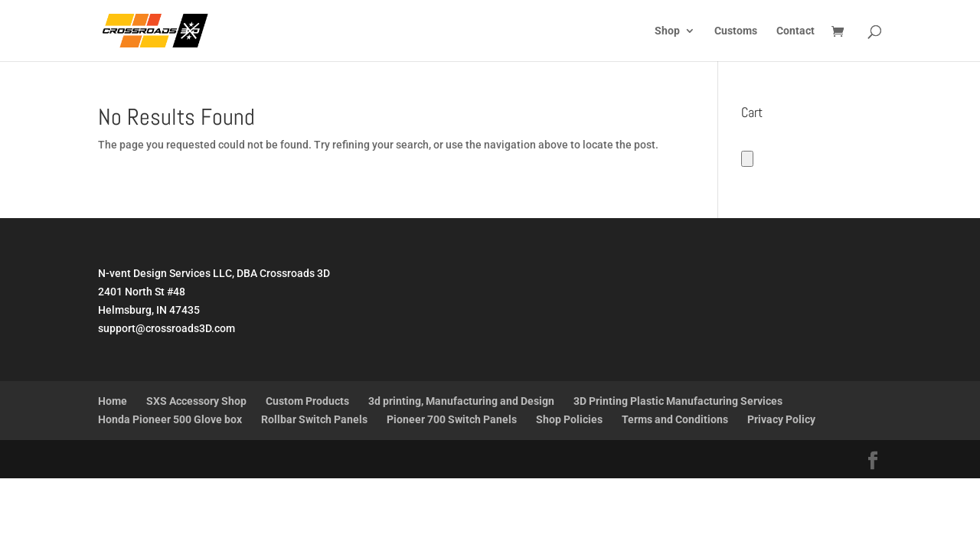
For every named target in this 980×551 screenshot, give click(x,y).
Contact (795, 31)
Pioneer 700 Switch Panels (452, 419)
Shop (667, 31)
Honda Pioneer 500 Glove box (170, 419)
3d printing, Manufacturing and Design (461, 401)
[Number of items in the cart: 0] (747, 159)
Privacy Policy (781, 419)
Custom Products (307, 401)
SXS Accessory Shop (196, 401)
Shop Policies (569, 419)
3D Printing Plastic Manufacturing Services (678, 401)
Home (113, 401)
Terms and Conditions (675, 419)
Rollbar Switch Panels (314, 419)
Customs (736, 31)
